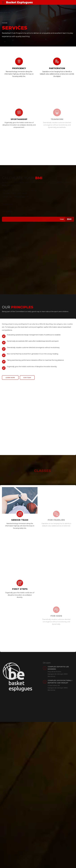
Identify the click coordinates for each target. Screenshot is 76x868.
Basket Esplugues (19, 2)
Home (5, 23)
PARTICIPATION (57, 68)
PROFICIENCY (19, 68)
